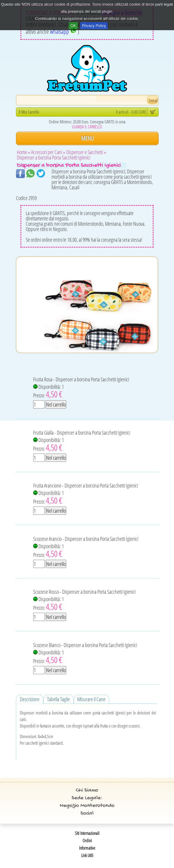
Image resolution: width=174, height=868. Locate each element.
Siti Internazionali (87, 833)
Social (87, 813)
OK (73, 26)
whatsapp (63, 32)
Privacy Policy (94, 26)
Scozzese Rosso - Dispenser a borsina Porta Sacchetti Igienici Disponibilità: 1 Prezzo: (84, 600)
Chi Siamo (87, 790)
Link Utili (87, 855)
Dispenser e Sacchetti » (86, 152)
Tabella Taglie (58, 699)
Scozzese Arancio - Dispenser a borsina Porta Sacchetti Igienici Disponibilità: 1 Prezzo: (86, 547)
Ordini (87, 840)
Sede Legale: (87, 798)
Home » (24, 152)
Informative (87, 848)
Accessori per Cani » (48, 152)
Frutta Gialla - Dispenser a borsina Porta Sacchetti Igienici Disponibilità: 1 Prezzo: (82, 441)
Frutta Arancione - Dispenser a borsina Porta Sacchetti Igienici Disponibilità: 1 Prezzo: (86, 494)
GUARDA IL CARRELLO (87, 127)
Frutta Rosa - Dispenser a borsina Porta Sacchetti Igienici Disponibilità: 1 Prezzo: (81, 388)
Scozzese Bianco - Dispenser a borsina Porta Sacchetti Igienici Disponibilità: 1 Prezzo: (85, 653)
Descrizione (30, 699)
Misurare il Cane (91, 699)
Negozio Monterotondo (87, 806)
